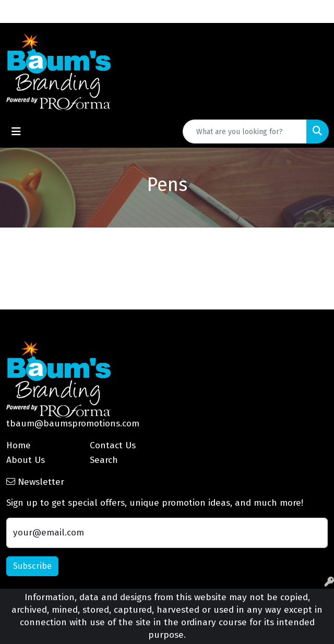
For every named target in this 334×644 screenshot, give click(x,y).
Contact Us (113, 445)
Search (104, 460)
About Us (26, 460)
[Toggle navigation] (16, 132)
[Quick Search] (245, 132)
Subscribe (32, 566)
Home (19, 445)
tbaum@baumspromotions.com (73, 424)
